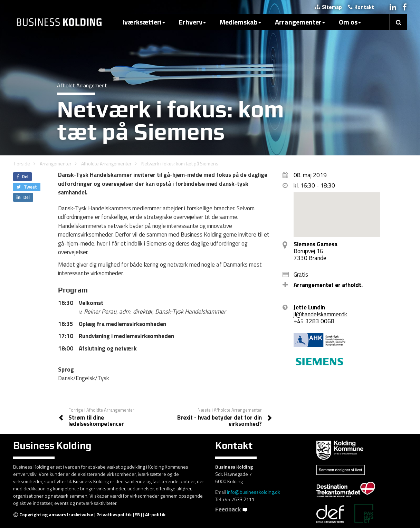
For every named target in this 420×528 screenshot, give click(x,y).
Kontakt (361, 7)
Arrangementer (300, 22)
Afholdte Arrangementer (106, 164)
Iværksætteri (144, 22)
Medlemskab (240, 22)
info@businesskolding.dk (254, 492)
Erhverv (192, 22)
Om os (350, 22)
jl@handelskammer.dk (320, 314)
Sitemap (328, 7)
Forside (22, 164)
